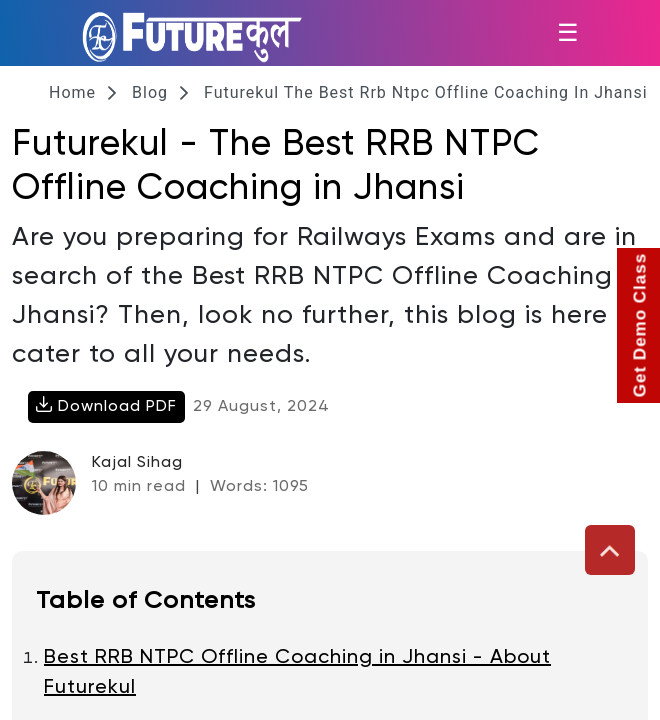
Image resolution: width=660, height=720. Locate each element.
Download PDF (106, 405)
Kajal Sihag (137, 463)
